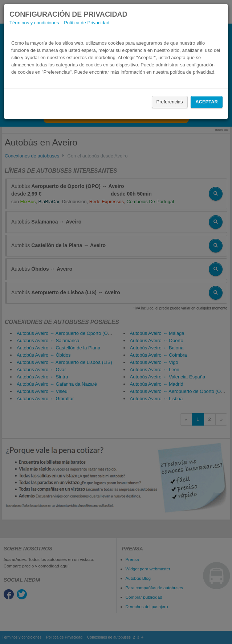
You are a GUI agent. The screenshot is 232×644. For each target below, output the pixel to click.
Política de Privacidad (87, 23)
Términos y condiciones (34, 23)
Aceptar (207, 102)
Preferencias (170, 102)
